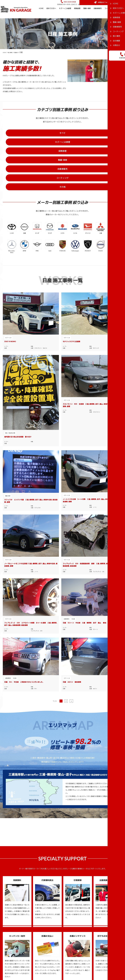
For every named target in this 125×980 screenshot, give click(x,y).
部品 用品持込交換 (71, 294)
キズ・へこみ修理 (65, 14)
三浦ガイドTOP (67, 781)
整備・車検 (87, 14)
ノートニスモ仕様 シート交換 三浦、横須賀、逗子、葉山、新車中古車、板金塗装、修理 (48, 342)
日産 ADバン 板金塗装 (105, 385)
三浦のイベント (102, 933)
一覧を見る (27, 764)
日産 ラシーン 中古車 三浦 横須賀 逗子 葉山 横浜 (48, 386)
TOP (78, 923)
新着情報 (79, 958)
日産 (5, 288)
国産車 (20, 58)
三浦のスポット (102, 930)
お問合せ (79, 952)
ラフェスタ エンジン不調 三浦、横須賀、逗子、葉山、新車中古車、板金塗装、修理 (17, 343)
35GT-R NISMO (10, 281)
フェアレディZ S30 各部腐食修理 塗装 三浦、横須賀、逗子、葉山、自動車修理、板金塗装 (108, 342)
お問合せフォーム (110, 5)
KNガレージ (59, 967)
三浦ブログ (99, 936)
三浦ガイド (99, 923)
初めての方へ (51, 14)
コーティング (109, 14)
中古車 (45, 381)
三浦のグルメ (101, 926)
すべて (24, 139)
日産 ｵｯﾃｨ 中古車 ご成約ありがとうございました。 (78, 386)
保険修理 (77, 14)
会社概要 (120, 21)
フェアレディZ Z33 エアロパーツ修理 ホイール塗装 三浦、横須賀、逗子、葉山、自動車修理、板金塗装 (17, 388)
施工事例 (120, 14)
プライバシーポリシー (84, 955)
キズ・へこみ (8, 277)
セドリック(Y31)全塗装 (43, 281)
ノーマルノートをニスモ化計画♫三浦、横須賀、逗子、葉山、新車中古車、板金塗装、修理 (78, 342)
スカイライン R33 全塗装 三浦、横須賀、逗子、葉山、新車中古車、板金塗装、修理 (108, 283)
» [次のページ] (71, 410)
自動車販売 (98, 14)
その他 (81, 148)
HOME (41, 14)
